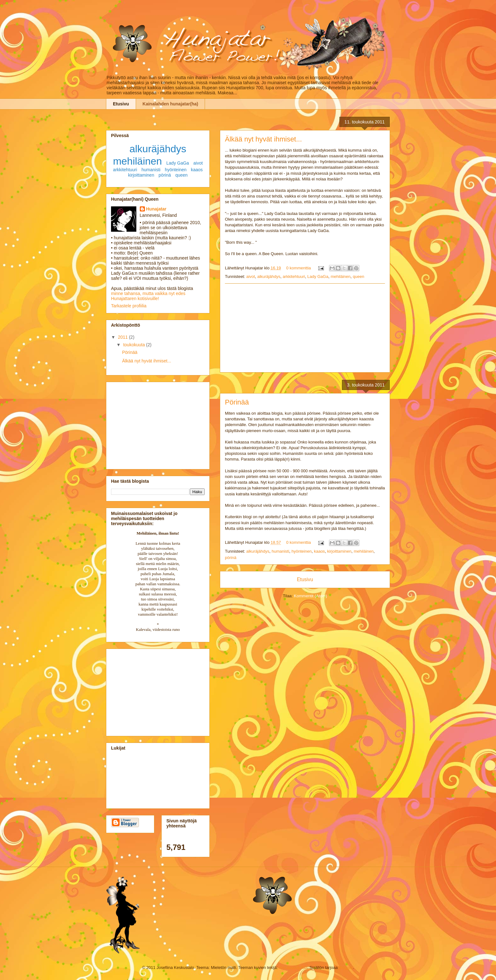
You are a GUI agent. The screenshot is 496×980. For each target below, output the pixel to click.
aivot (250, 276)
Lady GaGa (318, 276)
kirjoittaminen (339, 551)
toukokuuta (134, 345)
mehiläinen (341, 276)
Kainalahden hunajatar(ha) (170, 104)
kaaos (319, 551)
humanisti (281, 551)
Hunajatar (156, 209)
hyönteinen (302, 551)
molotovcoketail (293, 967)
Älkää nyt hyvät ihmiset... (263, 139)
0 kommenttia (299, 268)
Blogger (346, 967)
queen (358, 276)
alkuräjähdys (269, 276)
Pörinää (237, 402)
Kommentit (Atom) (310, 596)
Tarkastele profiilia (129, 306)
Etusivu (121, 104)
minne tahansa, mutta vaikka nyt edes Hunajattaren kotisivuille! (148, 296)
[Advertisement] (305, 328)
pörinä (231, 558)
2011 (124, 337)
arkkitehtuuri (294, 276)
